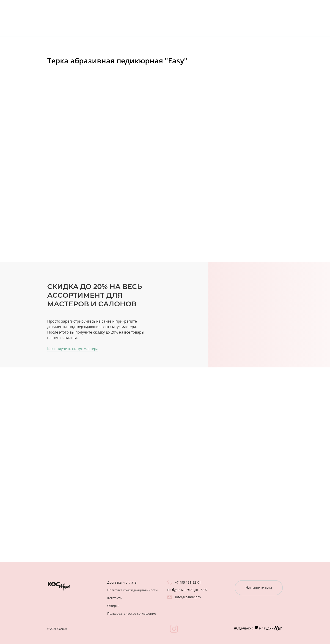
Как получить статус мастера (73, 349)
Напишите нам (259, 588)
